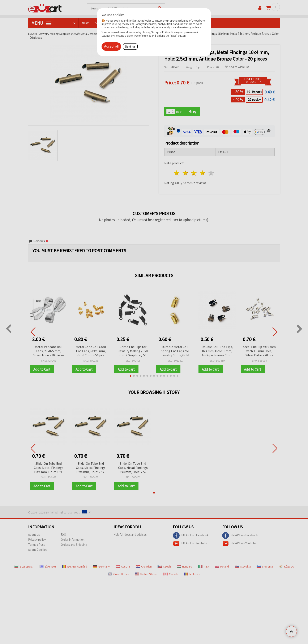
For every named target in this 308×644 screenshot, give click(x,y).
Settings (130, 47)
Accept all (111, 46)
